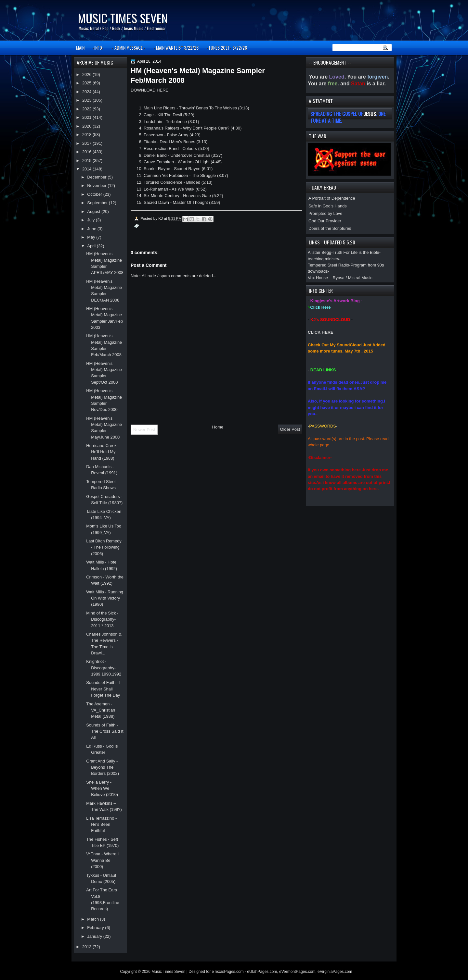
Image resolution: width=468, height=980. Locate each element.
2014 (87, 169)
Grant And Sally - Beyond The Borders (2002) (103, 767)
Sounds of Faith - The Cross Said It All (105, 731)
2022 (87, 109)
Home (218, 427)
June (92, 229)
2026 (87, 74)
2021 (87, 117)
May (92, 237)
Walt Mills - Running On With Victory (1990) (105, 598)
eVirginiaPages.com (335, 972)
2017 (87, 143)
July (91, 220)
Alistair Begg (319, 252)
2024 (87, 92)
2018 (87, 135)
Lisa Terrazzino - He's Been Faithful (101, 825)
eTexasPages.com (228, 972)
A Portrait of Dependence (332, 198)
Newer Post (144, 430)
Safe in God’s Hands (328, 206)
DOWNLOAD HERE (149, 90)
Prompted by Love (325, 213)
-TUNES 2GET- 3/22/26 (227, 48)
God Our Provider (325, 221)
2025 (87, 83)
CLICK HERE (321, 332)
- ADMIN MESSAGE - (129, 48)
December (97, 177)
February (96, 928)
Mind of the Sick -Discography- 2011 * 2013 (102, 619)
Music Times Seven (123, 18)
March (93, 919)
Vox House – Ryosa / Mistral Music (340, 278)
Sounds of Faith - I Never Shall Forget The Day (103, 689)
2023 (87, 100)
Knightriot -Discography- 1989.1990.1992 (104, 668)
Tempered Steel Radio (328, 265)
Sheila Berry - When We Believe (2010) (102, 788)
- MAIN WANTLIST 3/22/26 (176, 48)
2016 (87, 152)
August (94, 211)
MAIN (80, 48)
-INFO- (98, 48)
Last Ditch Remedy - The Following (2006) (104, 547)
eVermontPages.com (297, 972)
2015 (87, 161)
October (95, 194)
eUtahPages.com (262, 972)
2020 (87, 126)
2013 (87, 947)
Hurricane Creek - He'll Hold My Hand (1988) (103, 452)
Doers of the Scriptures (330, 228)
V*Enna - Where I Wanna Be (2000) (102, 860)
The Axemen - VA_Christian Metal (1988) (101, 710)
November (97, 186)
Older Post (290, 429)
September (98, 203)
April (92, 246)
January (95, 936)
